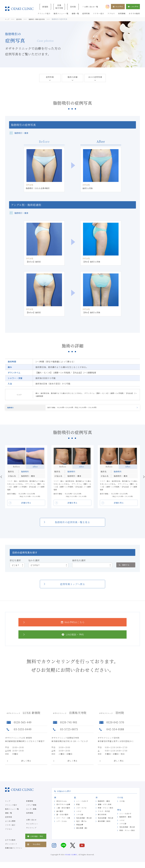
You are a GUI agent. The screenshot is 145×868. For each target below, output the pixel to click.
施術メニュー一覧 (12, 811)
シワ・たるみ (62, 823)
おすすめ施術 (10, 842)
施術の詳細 (73, 77)
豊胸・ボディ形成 (105, 806)
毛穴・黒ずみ (81, 823)
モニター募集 (31, 811)
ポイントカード (11, 846)
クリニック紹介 (11, 807)
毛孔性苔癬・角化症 (84, 820)
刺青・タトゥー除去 (106, 809)
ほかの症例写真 (95, 77)
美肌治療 (80, 826)
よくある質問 (10, 823)
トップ (8, 803)
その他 (122, 803)
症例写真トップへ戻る (73, 586)
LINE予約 (133, 6)
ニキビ (79, 813)
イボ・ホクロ (81, 809)
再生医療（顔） (82, 830)
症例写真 (50, 77)
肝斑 (78, 806)
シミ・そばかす (82, 803)
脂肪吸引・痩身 (104, 803)
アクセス (9, 831)
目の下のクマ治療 (63, 806)
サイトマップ (31, 829)
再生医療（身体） (105, 823)
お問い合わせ (31, 821)
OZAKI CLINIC (71, 856)
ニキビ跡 (80, 816)
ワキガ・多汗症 (104, 813)
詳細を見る (26, 504)
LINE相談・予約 (53, 636)
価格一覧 (9, 815)
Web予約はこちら (53, 624)
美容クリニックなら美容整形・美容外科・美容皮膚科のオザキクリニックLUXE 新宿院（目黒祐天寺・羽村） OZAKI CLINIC (19, 9)
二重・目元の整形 (63, 809)
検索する (124, 567)
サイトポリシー (32, 825)
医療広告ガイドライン (14, 850)
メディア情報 (31, 807)
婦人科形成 (102, 816)
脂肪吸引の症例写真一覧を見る (72, 524)
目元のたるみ (62, 803)
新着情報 (30, 803)
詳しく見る (26, 763)
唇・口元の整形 (62, 816)
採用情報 (30, 815)
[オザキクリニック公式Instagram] (107, 6)
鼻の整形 (60, 813)
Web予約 (118, 6)
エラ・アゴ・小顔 (63, 820)
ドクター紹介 (10, 827)
